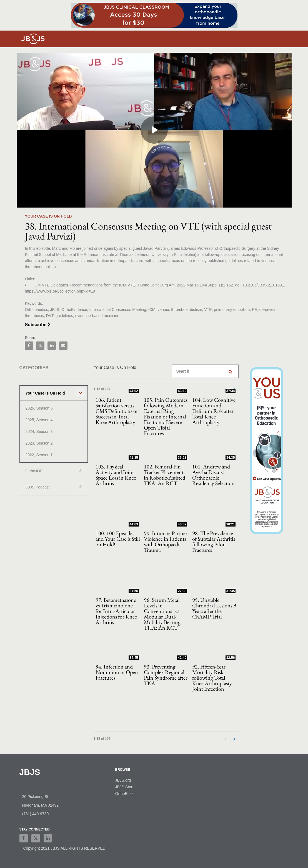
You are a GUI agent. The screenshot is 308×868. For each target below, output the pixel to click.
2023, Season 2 (39, 443)
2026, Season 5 (39, 408)
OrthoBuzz (124, 794)
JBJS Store (125, 787)
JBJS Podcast (38, 487)
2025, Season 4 (39, 420)
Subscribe (38, 325)
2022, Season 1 (39, 455)
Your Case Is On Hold (45, 393)
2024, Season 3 (39, 431)
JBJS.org (123, 780)
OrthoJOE (34, 471)
